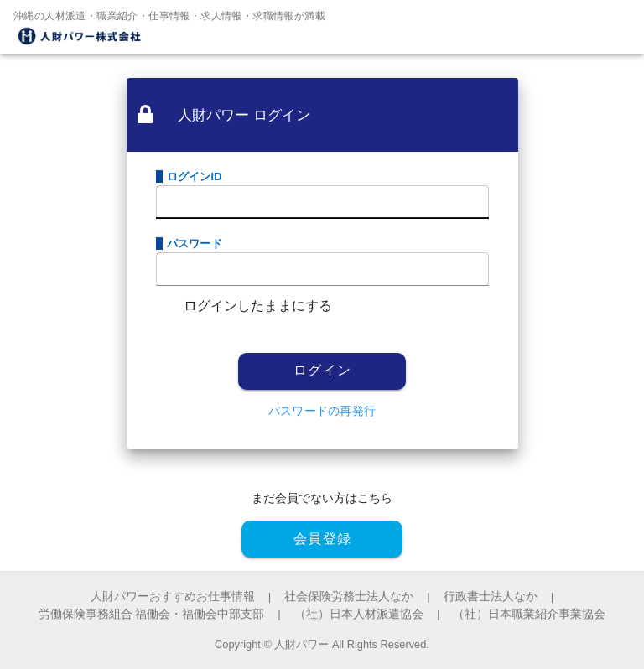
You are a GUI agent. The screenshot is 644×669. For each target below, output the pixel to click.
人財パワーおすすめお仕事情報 (173, 596)
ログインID (195, 176)
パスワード (195, 244)
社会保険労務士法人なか (349, 596)
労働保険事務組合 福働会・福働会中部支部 (152, 614)
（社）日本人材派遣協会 (359, 614)
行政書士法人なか (491, 596)
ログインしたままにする (258, 306)
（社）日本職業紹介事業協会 (529, 614)
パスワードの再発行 (322, 411)
